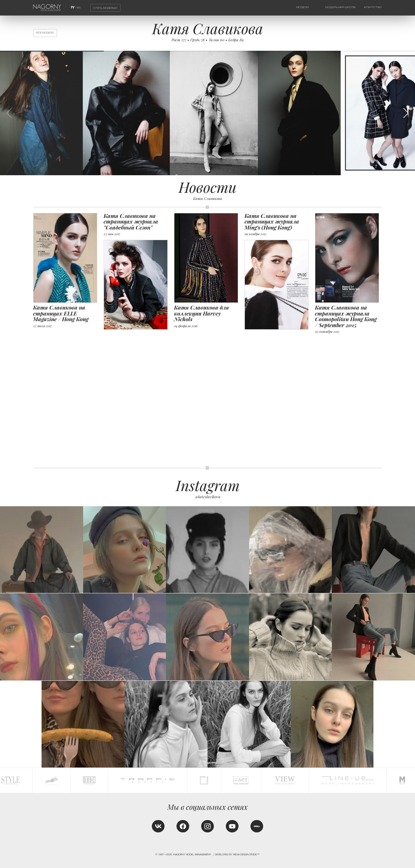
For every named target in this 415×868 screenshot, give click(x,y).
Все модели (45, 33)
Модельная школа (341, 7)
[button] (406, 113)
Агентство (373, 7)
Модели (303, 7)
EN (79, 8)
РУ (73, 8)
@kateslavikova (208, 497)
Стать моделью (105, 8)
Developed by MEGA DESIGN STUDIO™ (237, 855)
